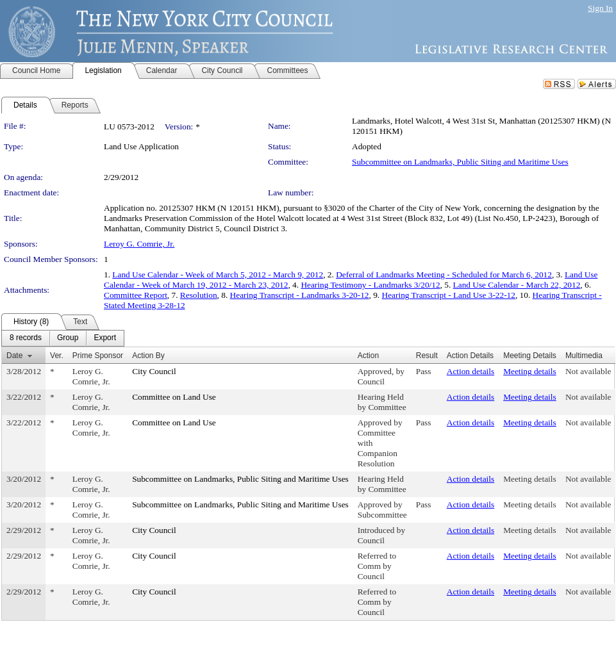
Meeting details (530, 371)
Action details (470, 371)
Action (368, 356)
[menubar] (63, 338)
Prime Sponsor (98, 356)
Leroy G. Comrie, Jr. (139, 244)
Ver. (57, 356)
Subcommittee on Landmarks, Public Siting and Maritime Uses (460, 162)
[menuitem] (26, 338)
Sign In (600, 8)
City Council (154, 371)
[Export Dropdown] (105, 338)
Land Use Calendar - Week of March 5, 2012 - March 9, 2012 (218, 275)
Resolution (199, 295)
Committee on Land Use (174, 397)
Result (427, 356)
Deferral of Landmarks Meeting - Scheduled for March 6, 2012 (444, 275)
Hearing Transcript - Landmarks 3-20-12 (300, 295)
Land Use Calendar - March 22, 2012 (517, 285)
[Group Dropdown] (68, 338)
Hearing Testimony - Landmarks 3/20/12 (370, 285)
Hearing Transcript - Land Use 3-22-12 (449, 295)
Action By (148, 356)
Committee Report (136, 295)
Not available (588, 371)
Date (14, 356)
